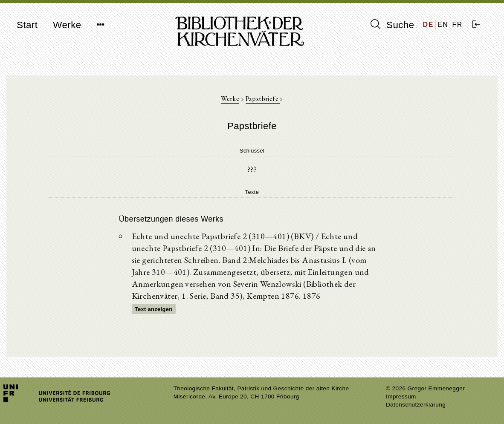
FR (457, 25)
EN (443, 25)
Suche (392, 25)
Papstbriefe (263, 99)
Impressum (401, 397)
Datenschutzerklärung (416, 405)
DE (428, 25)
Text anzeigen (154, 309)
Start (27, 25)
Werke (67, 25)
